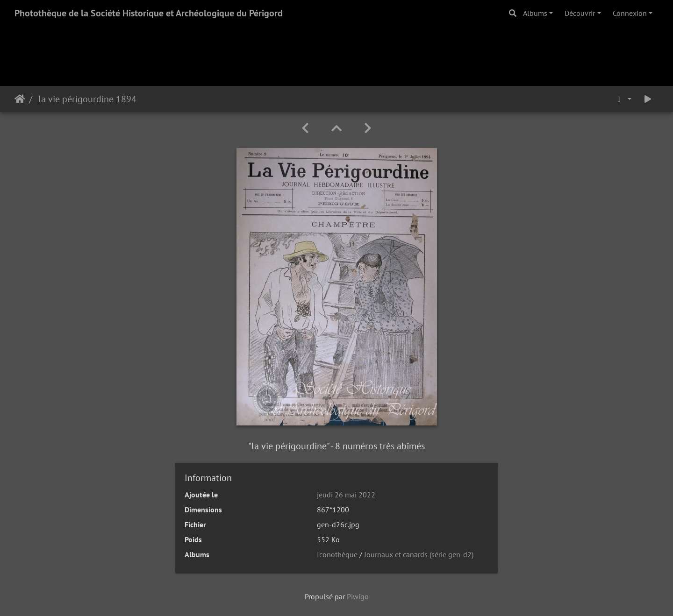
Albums (535, 13)
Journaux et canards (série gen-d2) (419, 554)
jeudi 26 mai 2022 (346, 495)
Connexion (630, 13)
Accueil (20, 99)
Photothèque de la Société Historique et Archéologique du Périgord (149, 13)
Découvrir (580, 13)
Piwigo (358, 596)
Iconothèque (337, 554)
